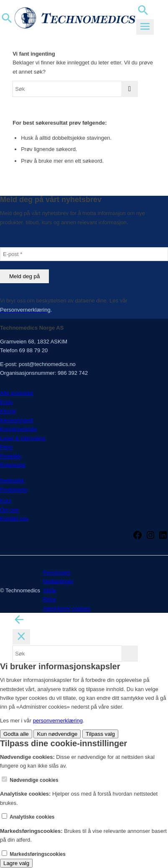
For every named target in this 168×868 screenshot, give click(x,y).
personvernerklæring (58, 721)
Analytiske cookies (28, 817)
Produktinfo (14, 490)
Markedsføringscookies (34, 854)
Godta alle (16, 734)
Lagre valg (16, 863)
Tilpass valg (100, 734)
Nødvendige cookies (30, 780)
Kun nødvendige (57, 734)
